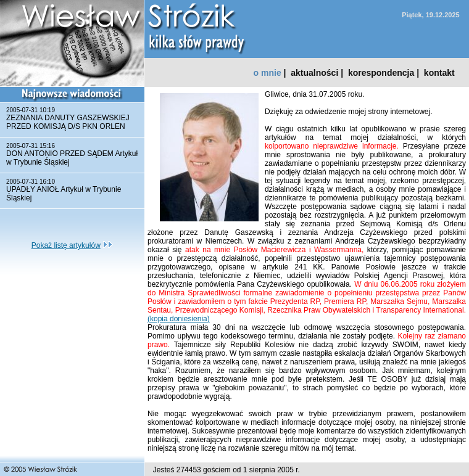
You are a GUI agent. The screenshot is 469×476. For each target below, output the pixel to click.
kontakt (439, 73)
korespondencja (381, 73)
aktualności (314, 73)
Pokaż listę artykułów (66, 245)
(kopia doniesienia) (179, 319)
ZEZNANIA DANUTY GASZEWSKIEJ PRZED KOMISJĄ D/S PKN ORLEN (68, 122)
